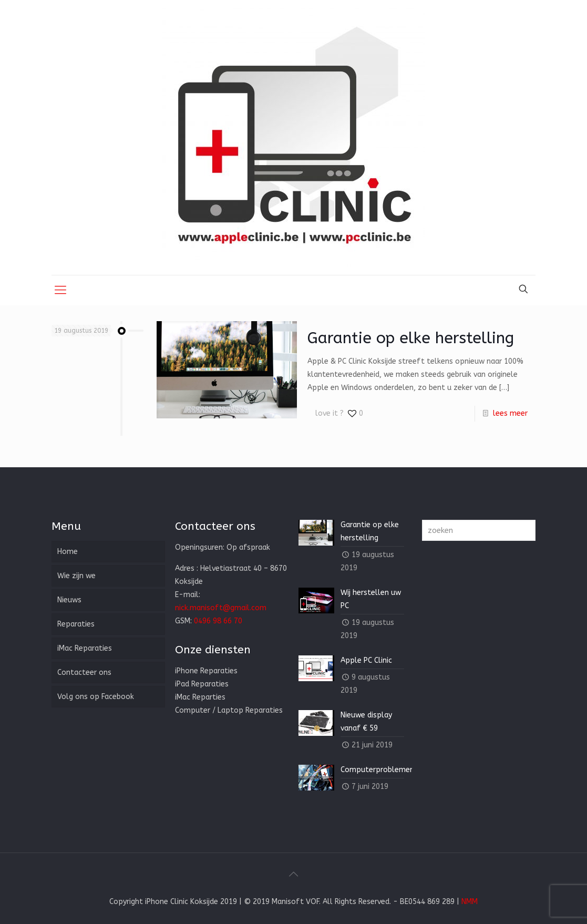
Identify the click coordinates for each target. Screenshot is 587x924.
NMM (470, 902)
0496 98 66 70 (218, 621)
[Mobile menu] (60, 290)
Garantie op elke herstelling (411, 338)
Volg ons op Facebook (96, 697)
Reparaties (76, 624)
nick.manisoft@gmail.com (221, 608)
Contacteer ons (84, 673)
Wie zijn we (76, 576)
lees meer (510, 413)
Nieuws (69, 600)
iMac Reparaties (85, 648)
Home (68, 552)
